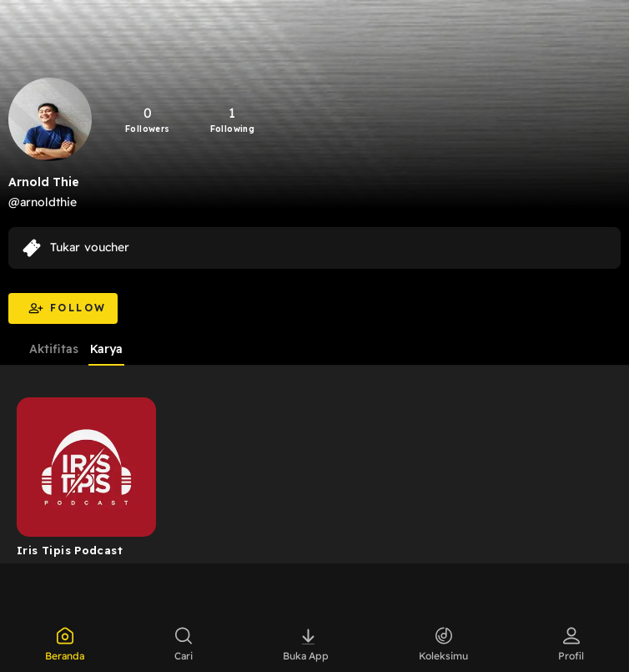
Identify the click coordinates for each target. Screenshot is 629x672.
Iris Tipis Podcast (70, 550)
